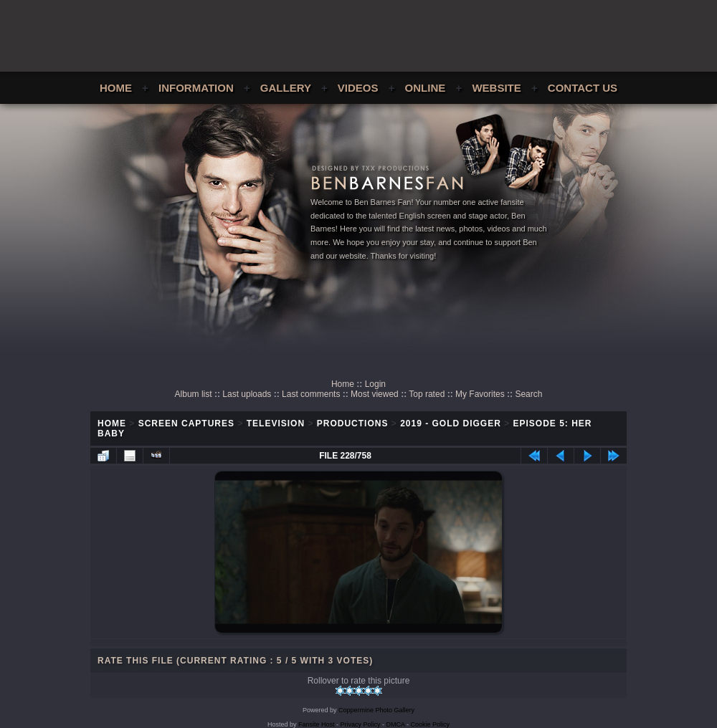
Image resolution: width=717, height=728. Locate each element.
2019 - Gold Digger (451, 423)
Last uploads (247, 394)
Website (496, 88)
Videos (358, 88)
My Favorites (480, 394)
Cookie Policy (431, 724)
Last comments (311, 394)
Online (426, 88)
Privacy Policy (361, 724)
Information (196, 88)
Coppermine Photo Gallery (376, 710)
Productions (353, 423)
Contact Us (583, 88)
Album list (194, 394)
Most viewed (375, 394)
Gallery (286, 88)
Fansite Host (317, 724)
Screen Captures (186, 423)
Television (276, 423)
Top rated (427, 394)
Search (528, 394)
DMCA (396, 724)
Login (375, 384)
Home (116, 88)
